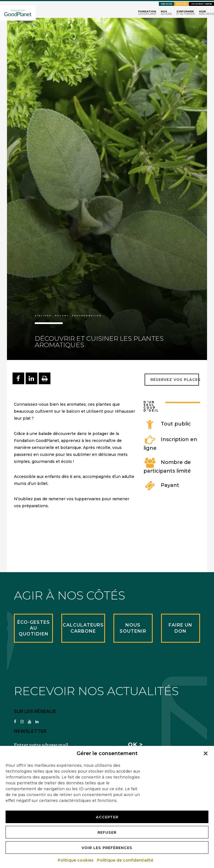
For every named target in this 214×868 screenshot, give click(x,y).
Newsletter (182, 4)
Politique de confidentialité (125, 860)
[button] (206, 753)
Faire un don (166, 4)
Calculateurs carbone (201, 4)
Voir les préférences (107, 848)
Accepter (107, 817)
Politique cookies (76, 860)
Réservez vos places (175, 379)
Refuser (107, 832)
